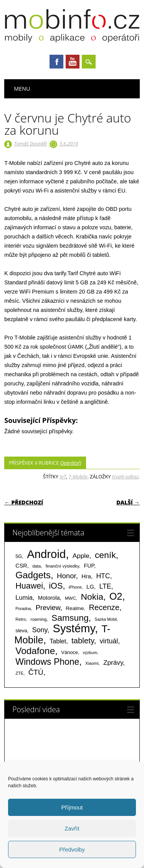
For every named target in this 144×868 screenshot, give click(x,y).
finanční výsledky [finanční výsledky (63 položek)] (62, 566)
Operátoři (71, 463)
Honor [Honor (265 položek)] (66, 576)
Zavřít (72, 828)
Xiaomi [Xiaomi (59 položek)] (92, 663)
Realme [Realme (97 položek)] (75, 608)
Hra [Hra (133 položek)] (86, 576)
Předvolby (72, 849)
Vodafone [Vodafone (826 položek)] (35, 651)
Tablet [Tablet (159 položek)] (58, 641)
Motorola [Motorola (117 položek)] (49, 598)
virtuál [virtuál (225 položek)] (109, 641)
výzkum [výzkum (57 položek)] (90, 653)
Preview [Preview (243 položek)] (48, 608)
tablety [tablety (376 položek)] (83, 640)
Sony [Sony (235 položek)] (40, 630)
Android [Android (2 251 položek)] (46, 554)
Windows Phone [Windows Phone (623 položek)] (47, 662)
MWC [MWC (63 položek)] (70, 598)
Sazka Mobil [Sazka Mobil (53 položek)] (106, 619)
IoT (63, 476)
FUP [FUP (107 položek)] (89, 566)
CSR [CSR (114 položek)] (21, 566)
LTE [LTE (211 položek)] (105, 586)
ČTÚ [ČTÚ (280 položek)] (36, 672)
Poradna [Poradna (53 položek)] (23, 609)
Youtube (73, 62)
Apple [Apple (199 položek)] (81, 556)
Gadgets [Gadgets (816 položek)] (33, 575)
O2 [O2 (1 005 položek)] (116, 596)
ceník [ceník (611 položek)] (105, 555)
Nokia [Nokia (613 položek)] (92, 597)
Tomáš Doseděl (31, 144)
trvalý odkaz (125, 476)
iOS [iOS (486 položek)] (56, 586)
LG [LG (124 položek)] (90, 587)
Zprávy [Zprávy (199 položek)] (113, 662)
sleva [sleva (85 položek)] (21, 631)
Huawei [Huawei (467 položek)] (29, 586)
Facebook (56, 62)
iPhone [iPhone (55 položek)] (75, 587)
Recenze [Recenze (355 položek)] (104, 607)
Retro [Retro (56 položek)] (21, 619)
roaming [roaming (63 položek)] (39, 619)
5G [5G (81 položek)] (19, 556)
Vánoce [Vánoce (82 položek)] (70, 652)
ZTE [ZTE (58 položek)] (19, 673)
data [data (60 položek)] (36, 566)
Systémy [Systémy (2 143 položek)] (74, 628)
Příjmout (72, 807)
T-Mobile (78, 476)
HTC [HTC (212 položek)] (103, 576)
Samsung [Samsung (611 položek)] (70, 618)
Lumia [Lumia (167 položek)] (24, 597)
